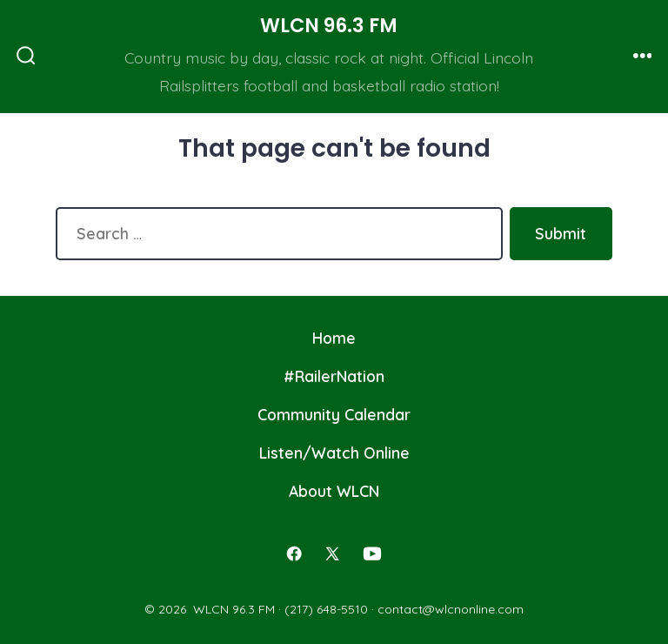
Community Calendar (334, 414)
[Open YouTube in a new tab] (372, 553)
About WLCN (334, 491)
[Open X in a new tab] (332, 553)
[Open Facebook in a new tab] (294, 553)
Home (334, 338)
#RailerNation (334, 376)
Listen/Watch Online (334, 453)
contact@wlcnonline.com (451, 609)
